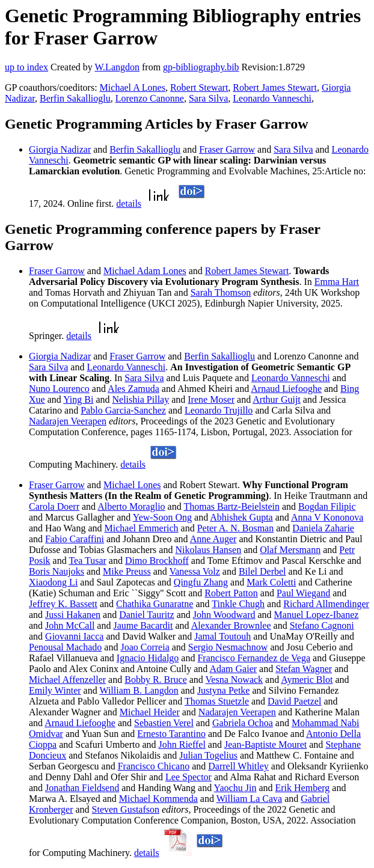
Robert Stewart (199, 87)
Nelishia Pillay (141, 399)
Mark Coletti (271, 582)
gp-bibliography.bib (201, 67)
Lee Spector (189, 777)
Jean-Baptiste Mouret (265, 744)
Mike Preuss (127, 571)
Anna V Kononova (327, 517)
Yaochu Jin (235, 788)
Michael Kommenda (158, 799)
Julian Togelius (208, 755)
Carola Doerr (54, 506)
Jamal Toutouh (222, 636)
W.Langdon (117, 67)
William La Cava (250, 799)
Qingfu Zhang (201, 582)
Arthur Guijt (277, 399)
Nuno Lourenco (59, 389)
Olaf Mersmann (290, 550)
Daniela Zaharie (323, 528)
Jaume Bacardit (143, 625)
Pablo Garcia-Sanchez (123, 410)
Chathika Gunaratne (155, 604)
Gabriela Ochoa (243, 723)
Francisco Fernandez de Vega (254, 658)
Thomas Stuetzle (217, 701)
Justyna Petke (224, 690)
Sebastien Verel (164, 723)
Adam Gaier (233, 669)
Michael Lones (132, 485)
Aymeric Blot (307, 680)
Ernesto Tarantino (171, 734)
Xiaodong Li (53, 582)
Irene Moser (211, 399)
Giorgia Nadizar (60, 149)
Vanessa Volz (194, 571)
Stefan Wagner (304, 669)
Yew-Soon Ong (162, 517)
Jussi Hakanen (73, 615)
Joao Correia (145, 647)
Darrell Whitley (238, 766)
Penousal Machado (65, 647)
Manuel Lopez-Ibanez (317, 615)
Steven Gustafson (126, 809)
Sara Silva (208, 98)
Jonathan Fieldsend (82, 788)
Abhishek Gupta (241, 517)
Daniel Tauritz (146, 615)
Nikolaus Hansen (208, 550)
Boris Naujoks (57, 571)
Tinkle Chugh (238, 604)
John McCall (70, 625)
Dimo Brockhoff (157, 561)
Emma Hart (337, 282)
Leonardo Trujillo (219, 410)
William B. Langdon (139, 690)
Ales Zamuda (133, 389)
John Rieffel (182, 744)
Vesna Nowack (235, 680)
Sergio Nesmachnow (228, 647)
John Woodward (224, 615)
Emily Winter (55, 690)
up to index (26, 67)
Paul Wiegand (303, 593)
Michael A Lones (133, 87)
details (129, 203)
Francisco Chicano (154, 766)
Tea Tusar (87, 561)
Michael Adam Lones (145, 271)
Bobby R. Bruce (156, 680)
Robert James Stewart (275, 87)
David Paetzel (294, 701)
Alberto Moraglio (131, 506)
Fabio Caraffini (75, 539)
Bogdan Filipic (327, 506)
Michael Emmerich (142, 528)
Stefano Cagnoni (322, 625)
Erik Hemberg (302, 788)
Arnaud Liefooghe (286, 389)
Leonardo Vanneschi (272, 98)
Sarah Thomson (221, 292)
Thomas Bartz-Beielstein (231, 506)
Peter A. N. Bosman (236, 528)
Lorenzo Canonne (150, 98)
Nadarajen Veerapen (68, 421)
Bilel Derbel (262, 571)
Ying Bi (78, 399)
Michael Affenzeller (67, 680)
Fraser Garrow (227, 149)
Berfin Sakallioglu (75, 98)
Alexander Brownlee (231, 625)
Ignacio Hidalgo (148, 658)
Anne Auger (213, 539)
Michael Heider (150, 712)
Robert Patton (231, 593)
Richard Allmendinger (326, 604)
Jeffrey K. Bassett (63, 604)
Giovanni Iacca (74, 636)
